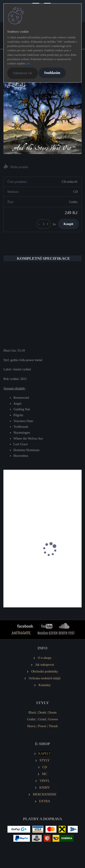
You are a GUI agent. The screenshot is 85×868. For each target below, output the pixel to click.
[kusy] (44, 224)
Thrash (53, 726)
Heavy (32, 726)
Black (32, 712)
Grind (42, 719)
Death (42, 712)
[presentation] (7, 555)
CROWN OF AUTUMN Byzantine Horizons (37, 577)
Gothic (31, 719)
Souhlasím (52, 73)
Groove (53, 719)
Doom (53, 712)
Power (42, 726)
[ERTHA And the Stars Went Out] (42, 115)
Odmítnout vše (23, 73)
